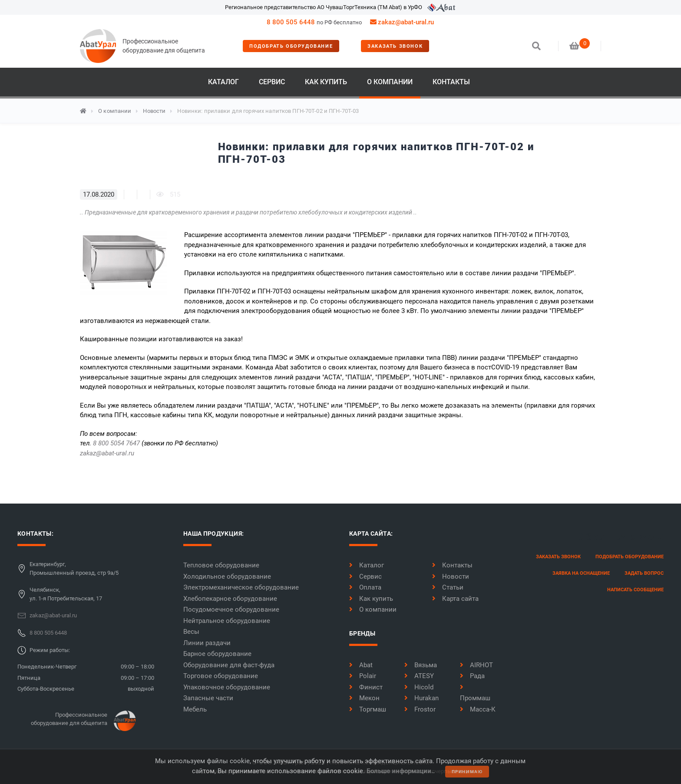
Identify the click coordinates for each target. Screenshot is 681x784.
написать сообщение (635, 590)
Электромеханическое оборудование (241, 587)
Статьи (448, 587)
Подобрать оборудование (291, 46)
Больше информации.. (401, 771)
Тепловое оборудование (221, 565)
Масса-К (478, 709)
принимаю (467, 772)
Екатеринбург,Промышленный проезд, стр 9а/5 (74, 568)
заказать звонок (395, 46)
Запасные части (208, 698)
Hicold (419, 687)
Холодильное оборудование (227, 576)
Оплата (365, 587)
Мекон (364, 698)
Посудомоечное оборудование (231, 609)
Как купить (326, 82)
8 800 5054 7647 (116, 443)
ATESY (419, 676)
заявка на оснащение (581, 573)
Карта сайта (455, 599)
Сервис (272, 82)
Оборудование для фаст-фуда (229, 665)
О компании (390, 82)
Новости (154, 111)
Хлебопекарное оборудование (230, 599)
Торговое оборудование (221, 676)
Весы (191, 632)
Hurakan (421, 698)
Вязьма (421, 665)
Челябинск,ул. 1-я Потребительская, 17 (66, 594)
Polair (363, 676)
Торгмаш (368, 709)
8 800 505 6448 (291, 22)
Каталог (223, 82)
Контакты (451, 82)
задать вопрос (644, 573)
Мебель (195, 709)
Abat (361, 665)
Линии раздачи (207, 643)
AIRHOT (476, 665)
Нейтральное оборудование (227, 621)
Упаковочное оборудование (227, 687)
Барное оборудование (217, 654)
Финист (366, 687)
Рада (472, 676)
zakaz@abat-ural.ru (107, 453)
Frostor (420, 709)
